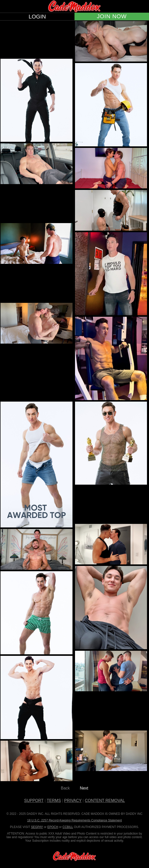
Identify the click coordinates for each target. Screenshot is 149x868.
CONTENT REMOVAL (105, 801)
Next (84, 788)
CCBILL (68, 827)
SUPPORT (34, 801)
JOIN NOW (112, 16)
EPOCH (53, 827)
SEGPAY (37, 827)
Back (65, 788)
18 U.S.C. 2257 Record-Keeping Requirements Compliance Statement (75, 820)
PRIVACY (73, 801)
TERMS (54, 801)
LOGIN (37, 17)
